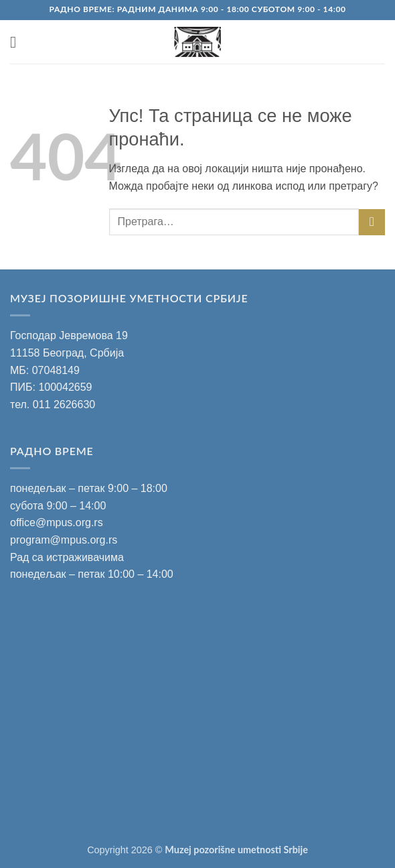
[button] (18, 42)
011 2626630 (64, 405)
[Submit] (372, 222)
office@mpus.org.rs (57, 522)
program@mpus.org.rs (64, 540)
